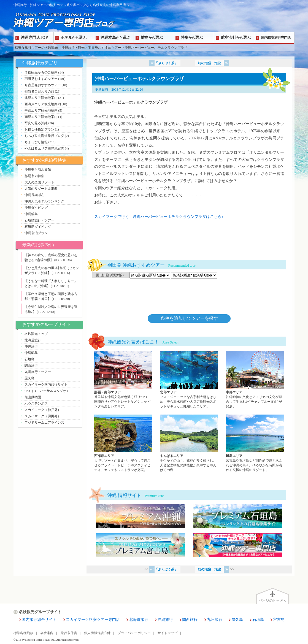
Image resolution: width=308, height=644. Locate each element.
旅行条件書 (69, 633)
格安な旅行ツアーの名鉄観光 (36, 48)
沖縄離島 (31, 214)
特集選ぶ (192, 37)
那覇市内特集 (34, 176)
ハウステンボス (36, 404)
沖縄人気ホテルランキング (44, 201)
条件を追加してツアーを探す (189, 318)
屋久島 (29, 378)
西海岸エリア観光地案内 (43, 104)
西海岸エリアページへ (123, 443)
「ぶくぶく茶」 (166, 63)
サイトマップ (167, 633)
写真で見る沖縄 (36, 123)
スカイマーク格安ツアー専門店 (93, 620)
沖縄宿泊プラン (36, 233)
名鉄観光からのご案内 (41, 72)
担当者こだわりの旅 (39, 91)
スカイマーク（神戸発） (43, 410)
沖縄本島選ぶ (115, 37)
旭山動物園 (33, 397)
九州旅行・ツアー (38, 372)
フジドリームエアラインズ (44, 423)
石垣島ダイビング (38, 227)
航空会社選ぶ (236, 37)
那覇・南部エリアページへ (123, 380)
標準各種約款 (23, 633)
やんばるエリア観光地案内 (44, 148)
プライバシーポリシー (134, 633)
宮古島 (279, 620)
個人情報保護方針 (97, 633)
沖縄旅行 (31, 347)
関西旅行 (31, 366)
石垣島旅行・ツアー (39, 220)
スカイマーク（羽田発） (43, 416)
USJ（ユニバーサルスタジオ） (47, 391)
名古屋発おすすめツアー (43, 85)
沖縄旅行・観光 (73, 48)
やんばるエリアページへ (189, 443)
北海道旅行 (33, 340)
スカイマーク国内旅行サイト (46, 385)
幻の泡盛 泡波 (209, 63)
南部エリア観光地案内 (41, 117)
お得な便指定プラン (39, 129)
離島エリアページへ (255, 443)
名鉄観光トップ (36, 334)
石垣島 (29, 359)
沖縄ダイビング (36, 208)
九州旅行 (215, 620)
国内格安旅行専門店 (276, 38)
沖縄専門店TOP (34, 37)
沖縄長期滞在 (34, 195)
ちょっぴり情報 (36, 142)
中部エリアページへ (255, 380)
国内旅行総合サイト (39, 620)
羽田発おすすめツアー (105, 48)
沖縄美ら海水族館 (38, 170)
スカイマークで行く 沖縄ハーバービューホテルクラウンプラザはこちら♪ (159, 217)
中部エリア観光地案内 (41, 110)
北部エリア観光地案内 (41, 98)
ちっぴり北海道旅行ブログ (44, 136)
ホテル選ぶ (74, 37)
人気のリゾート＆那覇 (41, 189)
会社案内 (47, 633)
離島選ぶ (152, 37)
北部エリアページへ (189, 380)
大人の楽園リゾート (39, 182)
